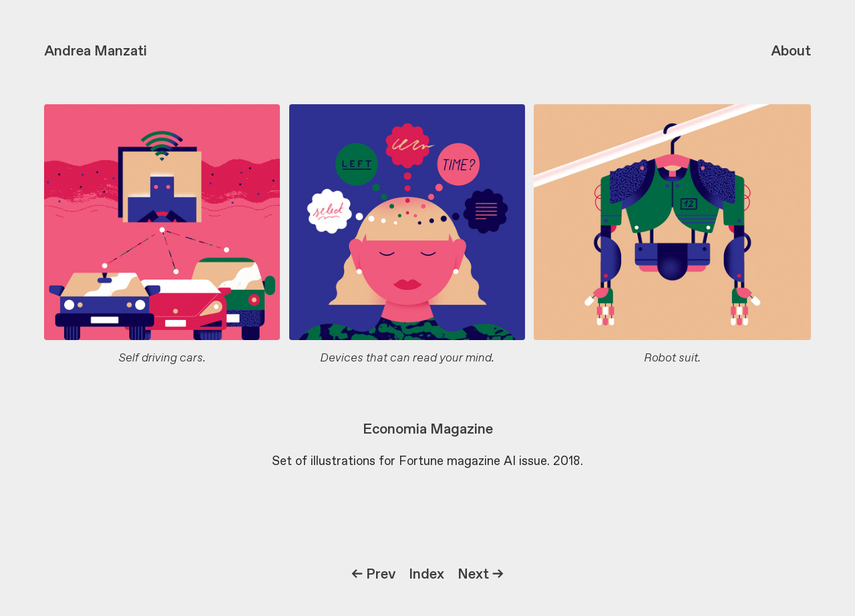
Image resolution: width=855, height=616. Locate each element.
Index (426, 575)
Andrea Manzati (96, 51)
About (791, 51)
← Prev (373, 575)
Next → (481, 575)
